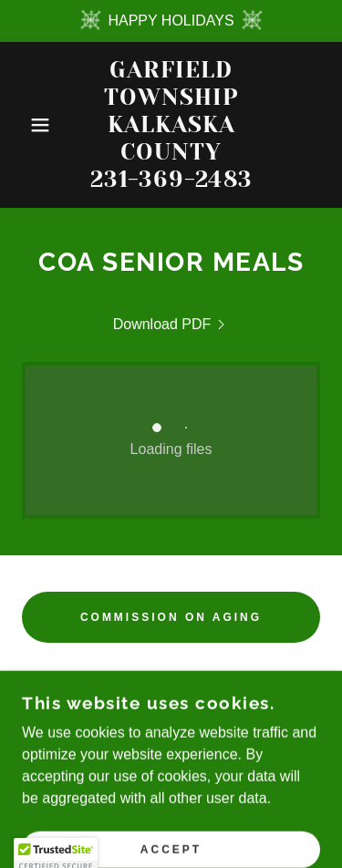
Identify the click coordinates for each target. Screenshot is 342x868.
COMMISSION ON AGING (171, 617)
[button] (27, 125)
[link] (171, 125)
